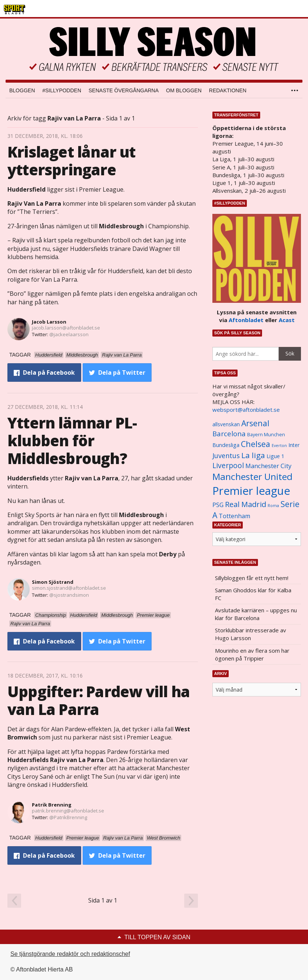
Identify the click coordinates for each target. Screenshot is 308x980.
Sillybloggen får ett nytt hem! (252, 578)
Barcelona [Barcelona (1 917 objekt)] (229, 433)
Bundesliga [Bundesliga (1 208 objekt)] (226, 445)
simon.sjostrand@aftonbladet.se (69, 588)
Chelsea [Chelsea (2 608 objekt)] (256, 444)
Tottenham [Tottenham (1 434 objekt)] (234, 516)
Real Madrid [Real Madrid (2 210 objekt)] (246, 504)
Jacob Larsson (49, 322)
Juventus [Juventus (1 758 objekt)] (226, 456)
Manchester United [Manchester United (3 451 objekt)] (252, 476)
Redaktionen (228, 90)
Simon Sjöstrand (53, 582)
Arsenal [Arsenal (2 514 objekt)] (255, 423)
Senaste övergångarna (124, 90)
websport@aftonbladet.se (246, 410)
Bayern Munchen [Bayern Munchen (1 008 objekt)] (266, 435)
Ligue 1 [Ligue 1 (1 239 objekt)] (275, 456)
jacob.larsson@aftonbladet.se (66, 328)
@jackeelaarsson (69, 334)
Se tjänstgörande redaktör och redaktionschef (70, 954)
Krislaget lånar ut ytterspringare (72, 161)
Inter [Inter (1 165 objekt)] (294, 445)
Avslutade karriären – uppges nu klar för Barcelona (256, 614)
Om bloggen (184, 90)
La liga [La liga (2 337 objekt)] (253, 455)
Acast (287, 320)
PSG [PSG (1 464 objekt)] (218, 505)
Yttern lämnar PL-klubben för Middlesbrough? (72, 441)
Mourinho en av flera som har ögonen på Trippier (252, 654)
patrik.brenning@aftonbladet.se (68, 811)
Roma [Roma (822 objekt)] (273, 506)
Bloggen (22, 90)
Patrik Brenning (52, 805)
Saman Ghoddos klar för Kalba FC (253, 594)
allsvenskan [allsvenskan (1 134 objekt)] (226, 424)
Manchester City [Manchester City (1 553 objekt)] (268, 466)
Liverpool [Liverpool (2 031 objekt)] (228, 465)
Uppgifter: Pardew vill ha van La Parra (99, 700)
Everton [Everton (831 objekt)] (279, 446)
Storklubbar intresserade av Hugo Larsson (251, 634)
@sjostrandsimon (69, 595)
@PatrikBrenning (68, 817)
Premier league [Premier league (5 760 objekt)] (251, 491)
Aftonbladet (246, 320)
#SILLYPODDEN (62, 90)
